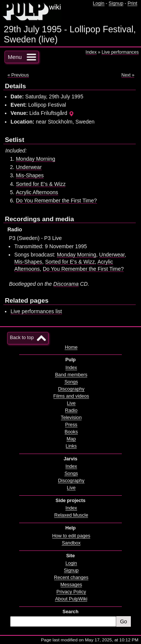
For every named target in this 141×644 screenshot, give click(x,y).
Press (71, 425)
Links (71, 446)
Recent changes (71, 578)
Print (132, 3)
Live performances (120, 52)
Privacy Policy (71, 592)
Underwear (29, 167)
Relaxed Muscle (71, 515)
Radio (71, 410)
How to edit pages (71, 536)
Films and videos (71, 396)
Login (99, 3)
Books (71, 432)
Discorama (66, 284)
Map (71, 439)
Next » (128, 75)
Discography (71, 389)
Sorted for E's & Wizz (41, 184)
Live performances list (36, 311)
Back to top (22, 338)
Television (71, 418)
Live (71, 403)
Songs (71, 382)
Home (71, 347)
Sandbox (71, 543)
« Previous (18, 75)
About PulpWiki (71, 599)
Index (91, 52)
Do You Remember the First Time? (56, 201)
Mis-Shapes (30, 175)
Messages (71, 585)
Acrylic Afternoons (37, 192)
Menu (15, 57)
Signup (116, 3)
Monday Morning (36, 159)
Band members (71, 375)
